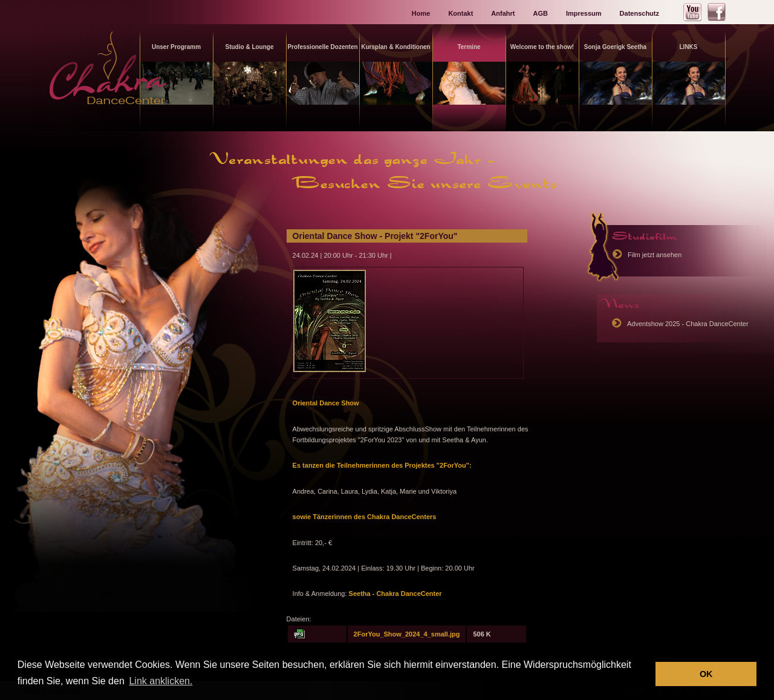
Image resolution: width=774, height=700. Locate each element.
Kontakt (460, 13)
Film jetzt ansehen (655, 255)
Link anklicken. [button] (161, 681)
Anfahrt (503, 13)
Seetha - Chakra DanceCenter (395, 594)
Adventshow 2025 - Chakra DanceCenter (688, 324)
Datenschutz (639, 13)
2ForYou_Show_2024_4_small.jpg (407, 634)
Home (421, 13)
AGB (540, 13)
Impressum (584, 13)
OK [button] (706, 674)
